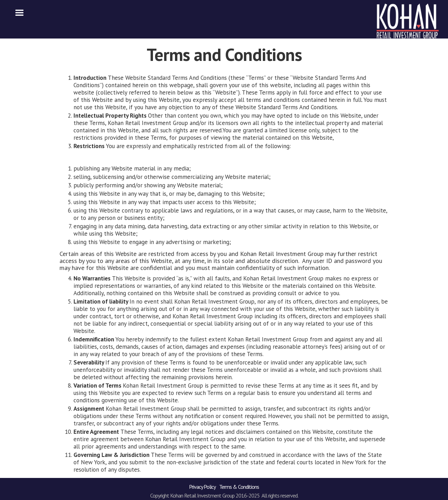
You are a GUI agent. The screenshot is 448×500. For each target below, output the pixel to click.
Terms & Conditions (239, 487)
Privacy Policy (202, 487)
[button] (19, 13)
